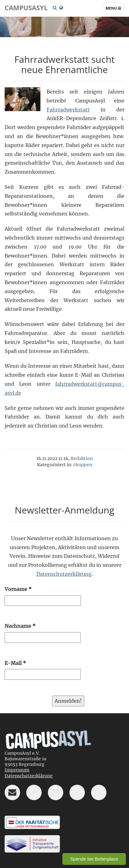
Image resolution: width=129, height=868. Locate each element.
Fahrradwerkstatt (68, 110)
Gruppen (83, 465)
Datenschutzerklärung (64, 574)
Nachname (20, 626)
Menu (115, 10)
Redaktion (82, 458)
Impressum (17, 770)
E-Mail (15, 663)
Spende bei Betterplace (94, 859)
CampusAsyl (26, 8)
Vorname (18, 589)
